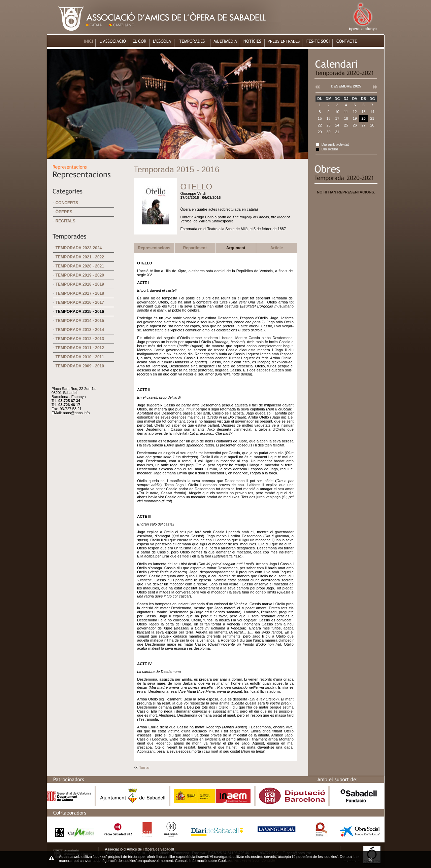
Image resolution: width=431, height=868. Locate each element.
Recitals (65, 221)
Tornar (144, 767)
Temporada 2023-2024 (79, 248)
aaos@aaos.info (76, 413)
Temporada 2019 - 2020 (80, 275)
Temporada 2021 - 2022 (80, 257)
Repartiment (195, 248)
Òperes (64, 212)
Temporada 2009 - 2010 (80, 366)
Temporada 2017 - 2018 (80, 293)
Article (277, 248)
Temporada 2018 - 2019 (80, 284)
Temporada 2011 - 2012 (80, 348)
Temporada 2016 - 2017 (80, 302)
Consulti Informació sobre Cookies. (204, 861)
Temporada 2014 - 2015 (80, 321)
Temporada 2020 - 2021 (80, 266)
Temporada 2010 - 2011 (80, 357)
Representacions (154, 248)
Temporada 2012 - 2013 (80, 339)
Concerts (67, 203)
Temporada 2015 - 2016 (80, 312)
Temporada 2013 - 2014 (80, 330)
